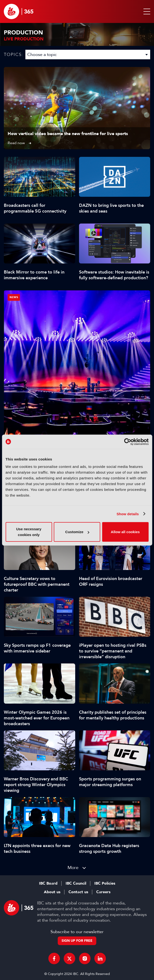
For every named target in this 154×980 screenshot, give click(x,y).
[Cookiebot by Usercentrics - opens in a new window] (128, 442)
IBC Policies (105, 883)
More (73, 868)
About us (52, 892)
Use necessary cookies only (29, 532)
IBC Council (76, 883)
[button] (146, 11)
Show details (128, 514)
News (14, 297)
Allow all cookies (125, 532)
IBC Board (48, 883)
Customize (77, 532)
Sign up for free (77, 941)
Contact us (78, 892)
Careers (103, 892)
